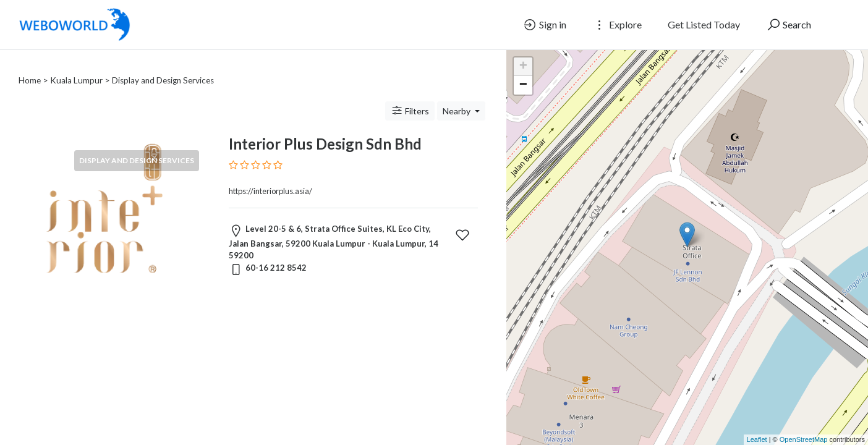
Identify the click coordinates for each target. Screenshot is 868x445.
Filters (410, 96)
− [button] (523, 85)
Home (30, 66)
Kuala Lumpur (76, 66)
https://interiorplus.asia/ (270, 176)
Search (789, 25)
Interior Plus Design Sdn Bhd (325, 129)
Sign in (544, 25)
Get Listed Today (704, 24)
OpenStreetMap (804, 439)
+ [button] (523, 67)
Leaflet (757, 439)
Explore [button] (617, 25)
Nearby (457, 96)
